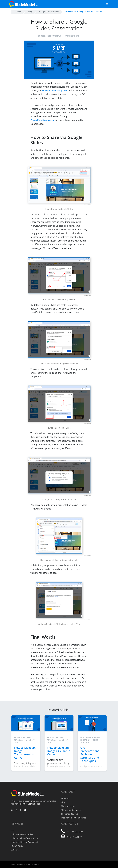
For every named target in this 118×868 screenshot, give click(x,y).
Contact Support (75, 837)
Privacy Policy (18, 838)
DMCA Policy (17, 846)
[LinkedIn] (12, 810)
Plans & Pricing (68, 806)
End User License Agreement (25, 842)
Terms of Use (32, 838)
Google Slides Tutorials (49, 12)
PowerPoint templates (42, 120)
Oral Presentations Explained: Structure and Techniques (90, 754)
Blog (30, 12)
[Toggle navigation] (104, 4)
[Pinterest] (25, 810)
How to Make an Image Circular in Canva (59, 751)
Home (18, 12)
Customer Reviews (70, 814)
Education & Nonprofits (22, 834)
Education (85, 740)
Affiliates (15, 850)
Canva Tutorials (23, 739)
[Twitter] (17, 810)
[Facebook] (21, 810)
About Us (65, 798)
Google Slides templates (55, 90)
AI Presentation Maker (71, 810)
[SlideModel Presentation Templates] (24, 4)
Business (96, 738)
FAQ (13, 830)
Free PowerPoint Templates (74, 818)
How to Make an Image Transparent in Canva (25, 753)
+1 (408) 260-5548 (75, 832)
